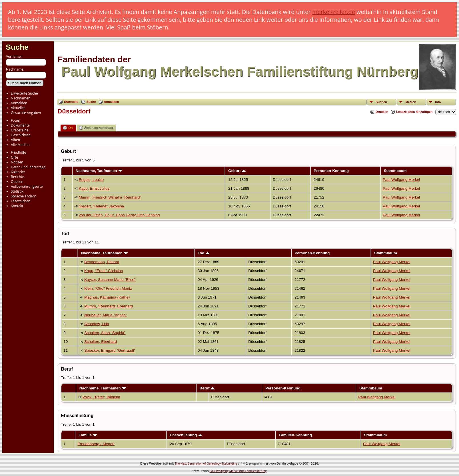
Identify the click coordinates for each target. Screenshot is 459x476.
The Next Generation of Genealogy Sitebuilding (206, 463)
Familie (88, 435)
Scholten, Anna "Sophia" (105, 333)
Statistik (17, 191)
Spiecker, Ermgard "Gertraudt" (110, 350)
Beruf (207, 388)
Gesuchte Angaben (26, 113)
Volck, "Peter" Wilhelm (101, 397)
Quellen (17, 182)
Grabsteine (20, 130)
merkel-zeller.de (334, 12)
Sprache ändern (24, 196)
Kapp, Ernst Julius (94, 188)
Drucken (382, 112)
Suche (17, 47)
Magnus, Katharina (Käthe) (107, 297)
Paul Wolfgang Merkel (401, 180)
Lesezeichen (21, 201)
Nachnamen (21, 98)
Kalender (18, 172)
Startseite (71, 102)
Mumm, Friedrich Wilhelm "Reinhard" (110, 197)
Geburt (237, 171)
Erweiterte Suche (24, 93)
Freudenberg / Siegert (96, 444)
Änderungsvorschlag (96, 128)
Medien (411, 102)
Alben (15, 140)
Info (438, 102)
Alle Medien (20, 145)
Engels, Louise (91, 180)
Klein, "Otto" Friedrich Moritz (108, 288)
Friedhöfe (19, 152)
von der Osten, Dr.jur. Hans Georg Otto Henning (119, 215)
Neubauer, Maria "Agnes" (106, 315)
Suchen (381, 102)
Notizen (17, 162)
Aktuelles (18, 108)
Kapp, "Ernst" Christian (104, 271)
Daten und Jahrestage (28, 167)
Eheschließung (186, 435)
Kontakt (17, 206)
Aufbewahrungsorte (27, 186)
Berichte (18, 177)
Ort (68, 128)
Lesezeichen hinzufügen (414, 112)
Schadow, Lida (97, 324)
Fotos (15, 120)
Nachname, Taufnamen (99, 171)
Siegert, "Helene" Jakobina (101, 206)
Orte (14, 157)
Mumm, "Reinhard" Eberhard (109, 306)
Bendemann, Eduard (102, 262)
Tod (204, 253)
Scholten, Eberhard (101, 342)
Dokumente (20, 125)
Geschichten (21, 135)
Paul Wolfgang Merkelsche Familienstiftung (238, 471)
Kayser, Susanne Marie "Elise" (110, 280)
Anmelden (19, 103)
